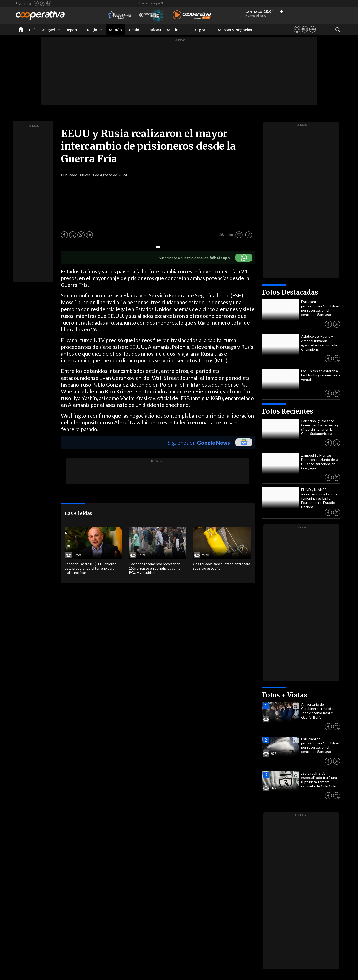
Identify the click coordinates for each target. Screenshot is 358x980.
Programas (202, 30)
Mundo (115, 30)
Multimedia (177, 30)
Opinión (134, 30)
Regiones (95, 30)
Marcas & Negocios (235, 30)
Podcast (154, 30)
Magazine (51, 30)
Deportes (73, 30)
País (33, 30)
